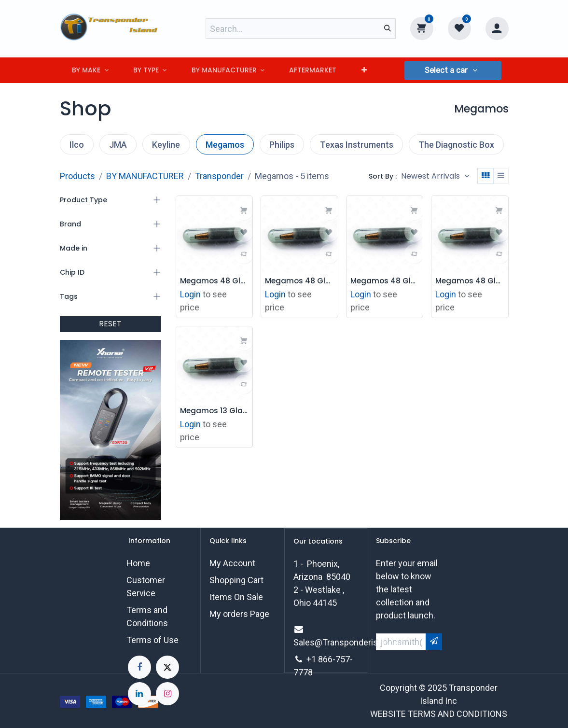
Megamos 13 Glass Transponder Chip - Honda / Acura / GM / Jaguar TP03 (215, 410)
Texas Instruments (357, 145)
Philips (282, 145)
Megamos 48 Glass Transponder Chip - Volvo (470, 281)
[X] (167, 667)
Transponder (219, 176)
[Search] (388, 28)
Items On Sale (236, 597)
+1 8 (315, 659)
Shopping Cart (236, 580)
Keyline (166, 145)
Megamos (225, 145)
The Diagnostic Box (456, 145)
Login (190, 293)
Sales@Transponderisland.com (353, 642)
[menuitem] (90, 70)
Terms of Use (152, 640)
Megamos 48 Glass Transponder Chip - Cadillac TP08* (385, 281)
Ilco (77, 145)
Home (138, 563)
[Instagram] (167, 694)
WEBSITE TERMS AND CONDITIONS (439, 714)
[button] (453, 70)
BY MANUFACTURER (145, 176)
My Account (232, 563)
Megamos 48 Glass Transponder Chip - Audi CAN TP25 (215, 281)
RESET (110, 324)
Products (77, 176)
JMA (118, 145)
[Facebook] (139, 667)
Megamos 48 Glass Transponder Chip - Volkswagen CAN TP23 (299, 281)
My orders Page (239, 614)
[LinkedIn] (139, 694)
